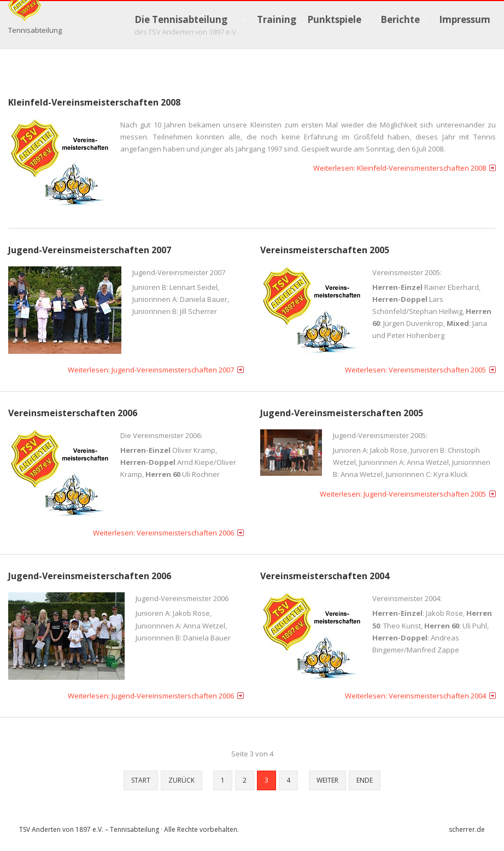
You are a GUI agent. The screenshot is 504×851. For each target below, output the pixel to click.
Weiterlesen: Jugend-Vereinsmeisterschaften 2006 (151, 697)
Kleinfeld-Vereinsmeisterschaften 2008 (94, 103)
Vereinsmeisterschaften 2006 (73, 413)
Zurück (181, 781)
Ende (365, 781)
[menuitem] (190, 25)
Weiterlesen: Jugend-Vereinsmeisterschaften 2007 (151, 370)
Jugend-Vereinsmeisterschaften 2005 (342, 413)
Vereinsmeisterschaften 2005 (325, 250)
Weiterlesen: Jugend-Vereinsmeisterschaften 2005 (403, 494)
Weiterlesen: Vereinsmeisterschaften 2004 (415, 697)
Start (141, 781)
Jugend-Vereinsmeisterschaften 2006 (90, 577)
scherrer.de (467, 830)
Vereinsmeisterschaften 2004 (325, 577)
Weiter (327, 781)
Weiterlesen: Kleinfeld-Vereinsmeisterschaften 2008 (400, 168)
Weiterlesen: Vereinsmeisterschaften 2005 (415, 370)
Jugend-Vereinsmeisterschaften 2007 (90, 250)
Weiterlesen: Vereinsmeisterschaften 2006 (163, 534)
